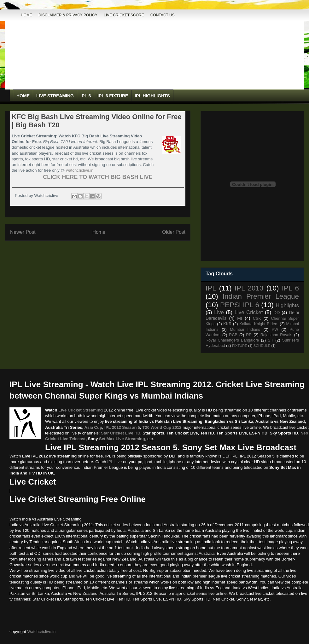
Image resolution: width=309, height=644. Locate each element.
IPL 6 (86, 96)
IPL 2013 (249, 288)
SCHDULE (262, 346)
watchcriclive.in (80, 170)
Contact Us (163, 15)
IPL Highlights (152, 96)
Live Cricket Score (124, 15)
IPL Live (115, 462)
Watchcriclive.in (41, 632)
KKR (227, 324)
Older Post (174, 232)
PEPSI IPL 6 (240, 305)
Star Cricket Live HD (121, 433)
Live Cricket (249, 312)
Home (26, 15)
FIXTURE (240, 346)
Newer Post (23, 232)
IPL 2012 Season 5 (122, 427)
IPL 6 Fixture (113, 96)
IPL (211, 288)
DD (277, 313)
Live (219, 312)
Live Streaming (55, 96)
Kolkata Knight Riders (259, 324)
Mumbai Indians (245, 330)
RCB (233, 335)
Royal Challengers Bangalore (232, 340)
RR (249, 335)
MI (240, 318)
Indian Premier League (261, 296)
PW (275, 330)
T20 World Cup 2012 (162, 427)
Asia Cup (93, 427)
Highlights (287, 305)
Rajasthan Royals (276, 335)
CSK (257, 319)
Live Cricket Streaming (81, 410)
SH (271, 340)
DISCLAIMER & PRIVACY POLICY (68, 15)
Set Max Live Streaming (122, 439)
